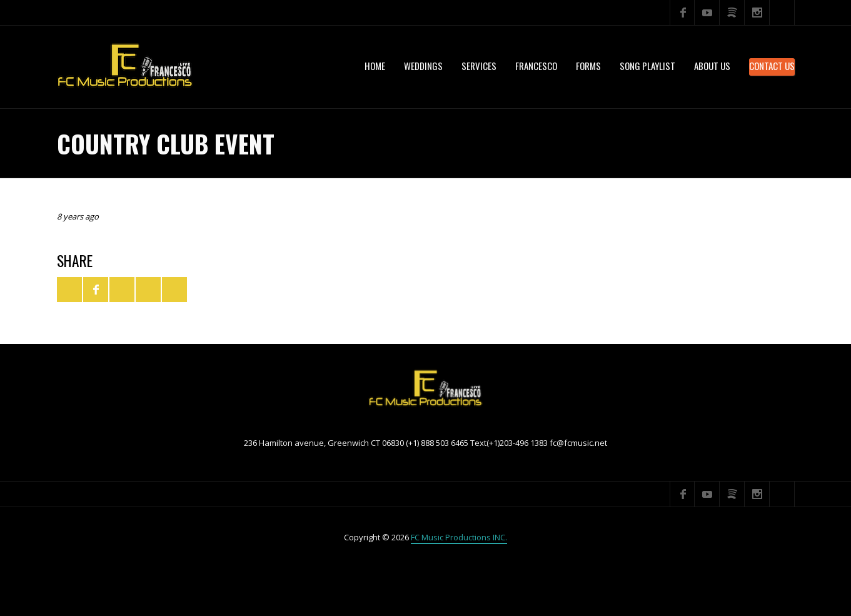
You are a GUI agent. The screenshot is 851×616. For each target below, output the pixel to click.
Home (375, 66)
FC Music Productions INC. (459, 537)
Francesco (536, 66)
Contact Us (772, 66)
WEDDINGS (423, 66)
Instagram (757, 13)
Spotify (732, 13)
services (479, 66)
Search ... (782, 13)
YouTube (707, 13)
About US (712, 66)
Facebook (682, 13)
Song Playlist (647, 66)
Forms (588, 66)
